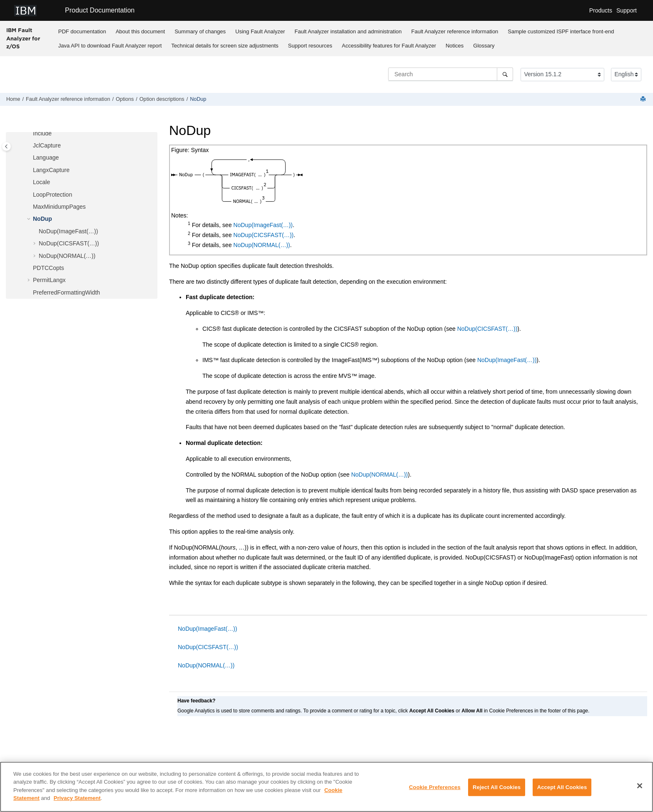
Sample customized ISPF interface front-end (561, 31)
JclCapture (47, 145)
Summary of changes (200, 31)
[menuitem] (82, 31)
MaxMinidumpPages (59, 207)
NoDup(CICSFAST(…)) (69, 243)
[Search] (505, 74)
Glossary (484, 46)
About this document (141, 31)
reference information (455, 31)
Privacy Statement (77, 798)
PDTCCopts (49, 268)
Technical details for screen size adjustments (225, 46)
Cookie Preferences (435, 787)
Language (46, 157)
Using (260, 31)
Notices (455, 46)
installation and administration (348, 31)
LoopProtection (52, 195)
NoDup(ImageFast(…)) (68, 231)
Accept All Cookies (562, 787)
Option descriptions (162, 99)
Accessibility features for (389, 46)
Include (42, 133)
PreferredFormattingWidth (66, 292)
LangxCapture (51, 170)
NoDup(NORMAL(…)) (67, 256)
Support (627, 10)
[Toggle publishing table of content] (6, 146)
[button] (30, 134)
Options (125, 99)
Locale (41, 182)
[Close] (640, 786)
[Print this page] (644, 99)
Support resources (310, 46)
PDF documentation (82, 31)
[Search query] (451, 74)
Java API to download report (110, 46)
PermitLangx (49, 280)
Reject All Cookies (497, 787)
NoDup (198, 99)
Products (601, 10)
